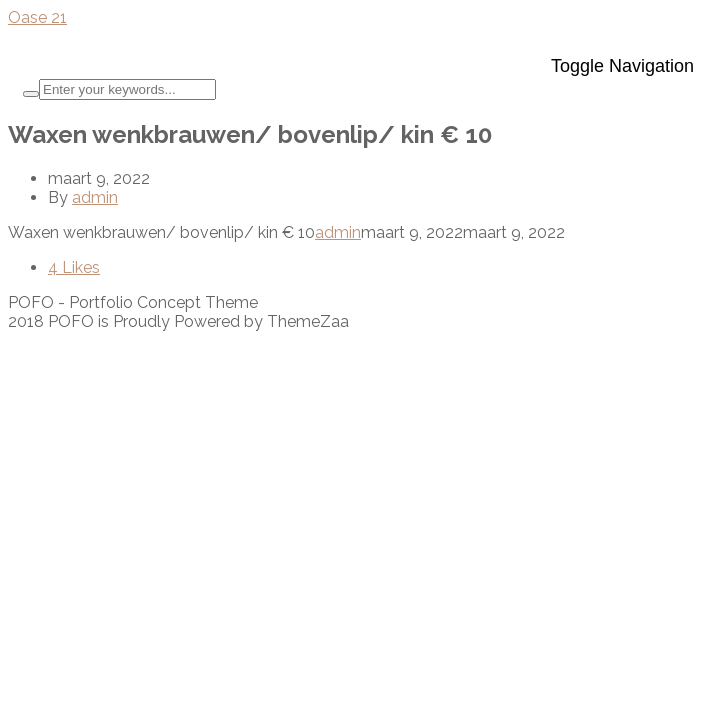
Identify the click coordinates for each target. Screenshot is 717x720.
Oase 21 (37, 17)
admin (95, 197)
